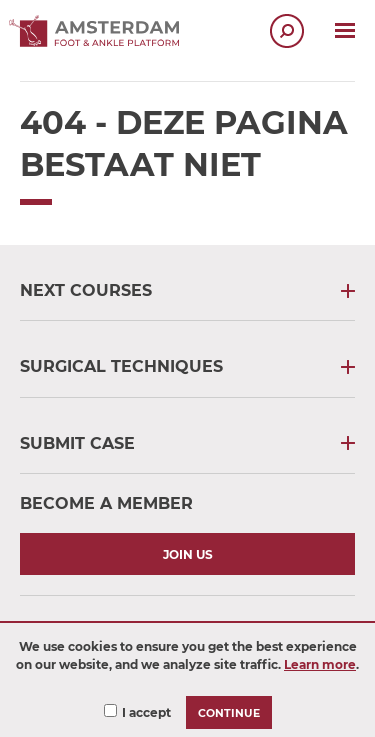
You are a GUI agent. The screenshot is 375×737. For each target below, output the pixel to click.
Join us (188, 554)
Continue (229, 713)
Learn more (320, 664)
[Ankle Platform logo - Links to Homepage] (100, 41)
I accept (146, 712)
